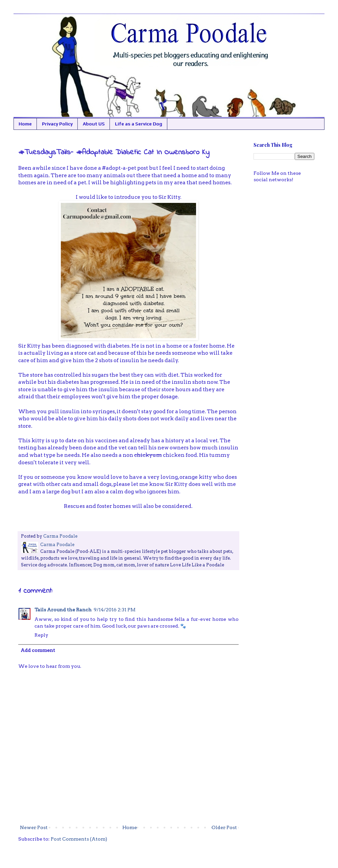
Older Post (224, 827)
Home (25, 124)
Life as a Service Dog (139, 124)
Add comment (38, 650)
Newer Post (34, 827)
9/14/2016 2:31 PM (115, 610)
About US (94, 124)
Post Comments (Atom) (79, 839)
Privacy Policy (57, 124)
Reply (41, 635)
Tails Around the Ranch (63, 610)
